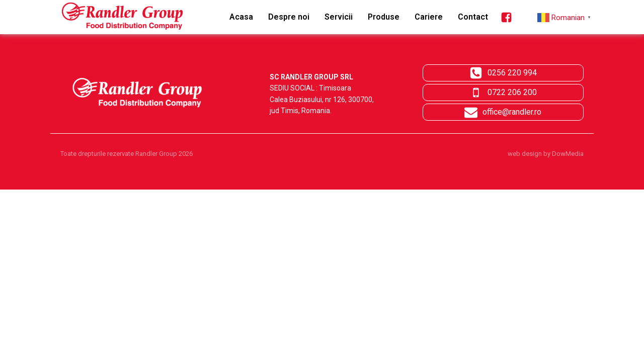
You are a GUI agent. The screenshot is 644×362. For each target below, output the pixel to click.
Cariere (429, 17)
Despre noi (289, 17)
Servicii (339, 17)
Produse (384, 17)
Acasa (241, 17)
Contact (473, 17)
